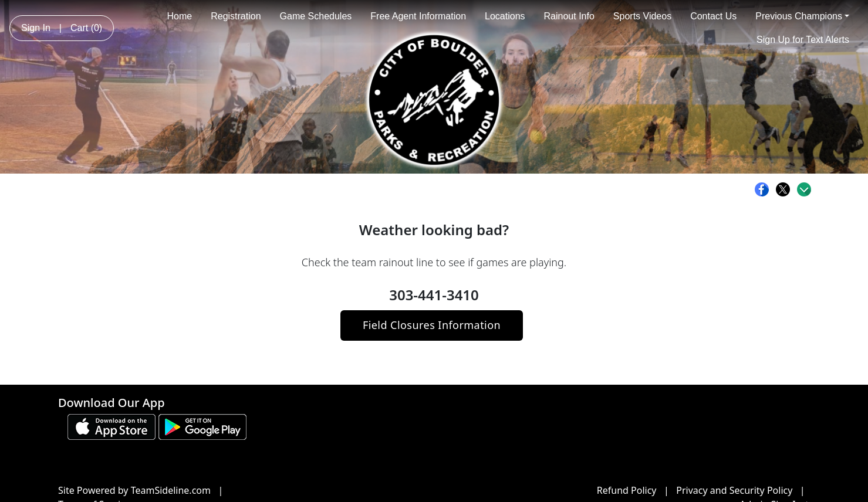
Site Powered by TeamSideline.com (134, 490)
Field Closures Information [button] (432, 325)
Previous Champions (802, 16)
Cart (86, 28)
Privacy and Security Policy (734, 490)
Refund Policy (627, 490)
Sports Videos (642, 16)
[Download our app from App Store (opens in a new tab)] (112, 426)
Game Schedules (316, 16)
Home (179, 16)
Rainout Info (569, 16)
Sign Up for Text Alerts (803, 40)
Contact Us (713, 16)
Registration (236, 16)
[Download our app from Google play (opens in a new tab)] (202, 426)
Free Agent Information (418, 16)
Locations (505, 16)
